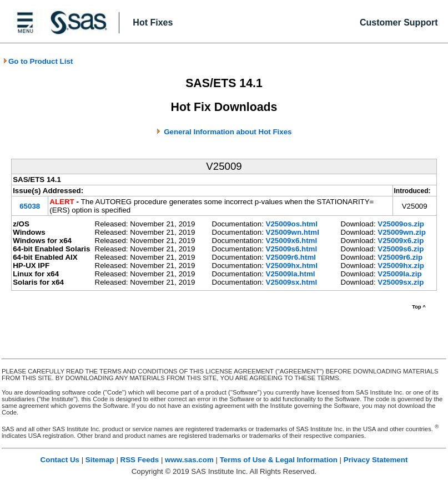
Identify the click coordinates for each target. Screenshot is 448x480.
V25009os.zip (401, 224)
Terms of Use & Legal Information (279, 460)
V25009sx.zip (401, 282)
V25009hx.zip (401, 266)
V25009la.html (291, 274)
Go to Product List (38, 61)
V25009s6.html (292, 249)
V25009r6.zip (400, 257)
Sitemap (100, 460)
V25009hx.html (292, 266)
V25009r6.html (291, 257)
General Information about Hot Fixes (228, 132)
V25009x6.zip (401, 241)
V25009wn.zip (402, 232)
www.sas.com (189, 460)
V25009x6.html (292, 241)
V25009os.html (292, 224)
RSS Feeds (140, 460)
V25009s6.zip (401, 249)
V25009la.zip (399, 274)
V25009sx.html (292, 282)
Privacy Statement (376, 460)
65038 (30, 206)
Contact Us (60, 460)
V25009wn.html (293, 232)
